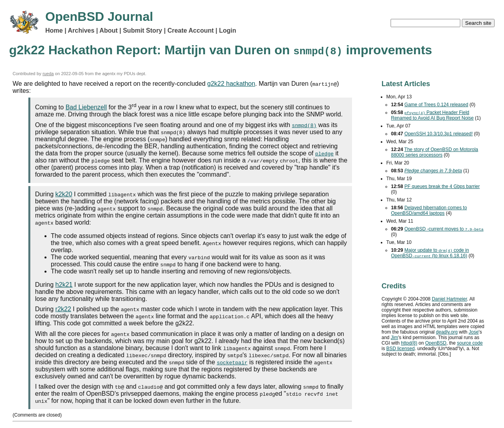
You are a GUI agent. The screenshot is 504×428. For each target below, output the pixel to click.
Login (228, 30)
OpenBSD (436, 343)
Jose (473, 332)
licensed (400, 349)
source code (470, 343)
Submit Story (143, 30)
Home (54, 30)
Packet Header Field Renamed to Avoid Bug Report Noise (432, 115)
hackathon (231, 84)
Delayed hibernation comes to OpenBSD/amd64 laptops (429, 210)
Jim (394, 338)
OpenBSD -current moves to (444, 229)
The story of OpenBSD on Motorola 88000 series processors (435, 152)
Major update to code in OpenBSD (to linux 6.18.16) (430, 253)
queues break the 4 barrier (442, 186)
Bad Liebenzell (86, 107)
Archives (81, 30)
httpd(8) (409, 343)
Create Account (191, 30)
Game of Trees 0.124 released (436, 105)
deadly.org (447, 332)
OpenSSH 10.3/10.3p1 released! (438, 134)
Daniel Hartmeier (449, 299)
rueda (48, 74)
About (109, 30)
